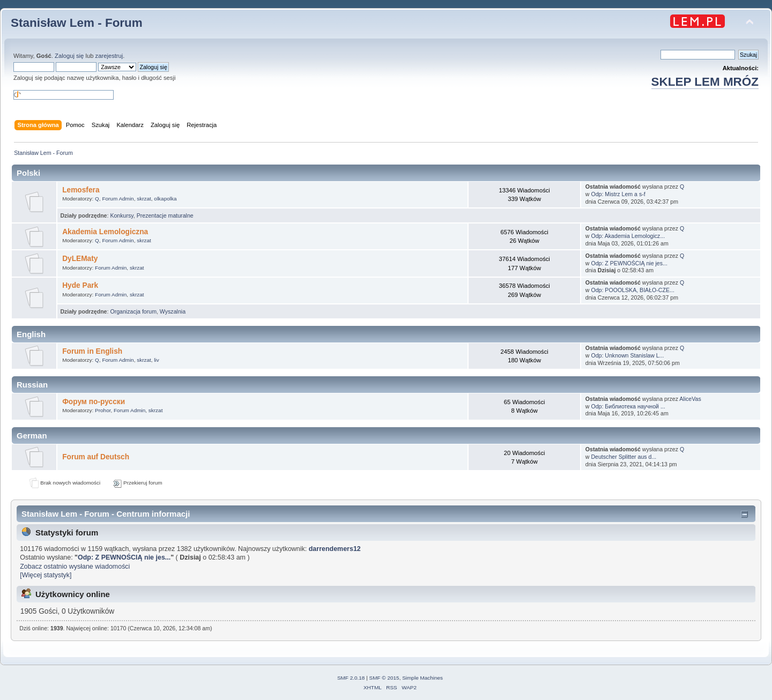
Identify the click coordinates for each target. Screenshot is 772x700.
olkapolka (165, 199)
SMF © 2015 (384, 678)
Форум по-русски (94, 402)
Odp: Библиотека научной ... (628, 406)
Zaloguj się (69, 56)
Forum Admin (118, 199)
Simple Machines (422, 678)
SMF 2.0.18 (351, 678)
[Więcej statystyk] (46, 575)
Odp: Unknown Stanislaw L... (627, 355)
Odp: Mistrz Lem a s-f (618, 194)
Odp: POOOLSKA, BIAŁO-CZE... (632, 290)
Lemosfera (81, 190)
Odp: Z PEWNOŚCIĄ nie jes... (629, 263)
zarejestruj (109, 56)
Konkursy (121, 215)
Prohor (103, 410)
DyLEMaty (80, 259)
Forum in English (92, 351)
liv (156, 360)
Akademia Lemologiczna (105, 232)
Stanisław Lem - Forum (77, 23)
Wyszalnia (173, 311)
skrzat (144, 199)
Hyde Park (80, 285)
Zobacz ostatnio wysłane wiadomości (75, 567)
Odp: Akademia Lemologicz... (628, 236)
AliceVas (690, 399)
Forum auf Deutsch (96, 457)
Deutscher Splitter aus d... (623, 457)
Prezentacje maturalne (165, 215)
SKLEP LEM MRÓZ (705, 82)
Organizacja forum (133, 311)
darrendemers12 (335, 549)
